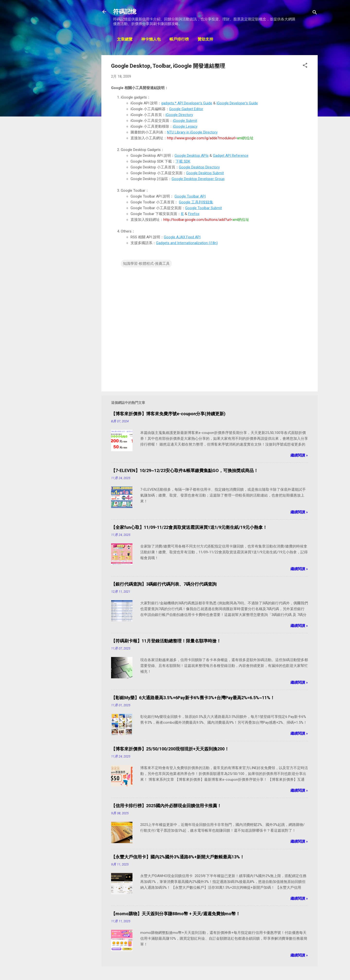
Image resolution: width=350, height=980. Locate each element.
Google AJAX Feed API (182, 237)
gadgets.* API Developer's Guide (187, 103)
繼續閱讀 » (299, 455)
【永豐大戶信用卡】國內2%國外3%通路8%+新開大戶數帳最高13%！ (178, 857)
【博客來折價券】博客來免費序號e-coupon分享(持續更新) (168, 414)
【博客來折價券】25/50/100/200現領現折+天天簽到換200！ (170, 749)
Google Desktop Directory (199, 167)
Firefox (194, 214)
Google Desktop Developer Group (198, 179)
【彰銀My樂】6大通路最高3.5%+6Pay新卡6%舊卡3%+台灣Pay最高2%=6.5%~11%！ (193, 698)
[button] (305, 66)
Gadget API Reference (231, 156)
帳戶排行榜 (179, 40)
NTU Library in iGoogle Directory (192, 132)
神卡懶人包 (151, 40)
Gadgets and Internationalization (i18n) (187, 243)
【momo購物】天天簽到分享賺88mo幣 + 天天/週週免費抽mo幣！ (176, 914)
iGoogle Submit (185, 121)
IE (182, 214)
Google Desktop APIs (192, 156)
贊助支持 (205, 40)
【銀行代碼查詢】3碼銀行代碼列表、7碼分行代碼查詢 (164, 584)
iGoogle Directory (179, 115)
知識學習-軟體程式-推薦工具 (146, 264)
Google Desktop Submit (205, 173)
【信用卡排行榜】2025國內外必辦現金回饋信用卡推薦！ (166, 806)
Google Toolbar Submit (204, 208)
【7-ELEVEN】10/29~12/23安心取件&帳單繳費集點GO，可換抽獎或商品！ (185, 470)
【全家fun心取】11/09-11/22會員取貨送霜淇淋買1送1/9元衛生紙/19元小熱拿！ (189, 527)
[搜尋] (315, 13)
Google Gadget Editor (186, 109)
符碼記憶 (125, 12)
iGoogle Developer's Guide (237, 103)
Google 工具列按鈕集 (196, 202)
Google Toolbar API (190, 196)
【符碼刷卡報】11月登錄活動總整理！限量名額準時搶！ (166, 641)
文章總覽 (125, 40)
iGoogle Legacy (185, 126)
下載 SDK (183, 161)
